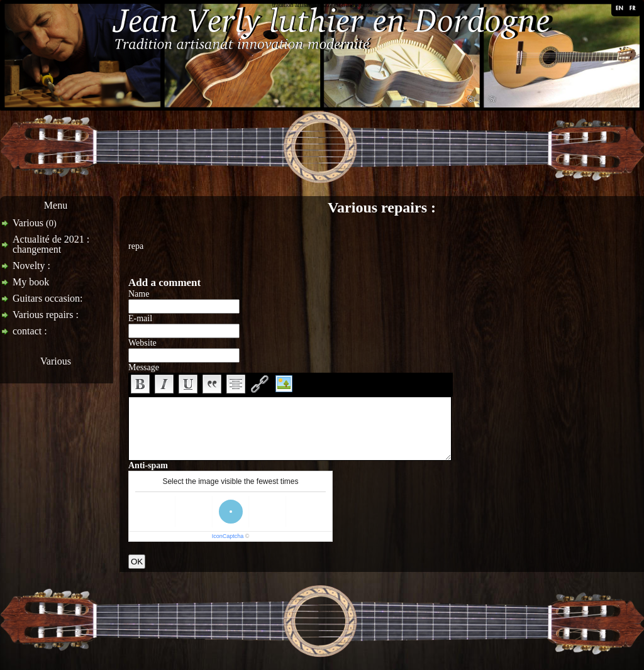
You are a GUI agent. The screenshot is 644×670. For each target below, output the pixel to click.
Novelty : (31, 266)
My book (31, 282)
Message (144, 367)
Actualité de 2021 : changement (51, 244)
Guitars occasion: (48, 298)
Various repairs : (46, 315)
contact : (30, 331)
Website (142, 343)
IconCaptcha (228, 536)
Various (35, 223)
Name (139, 294)
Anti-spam (148, 465)
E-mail (140, 318)
